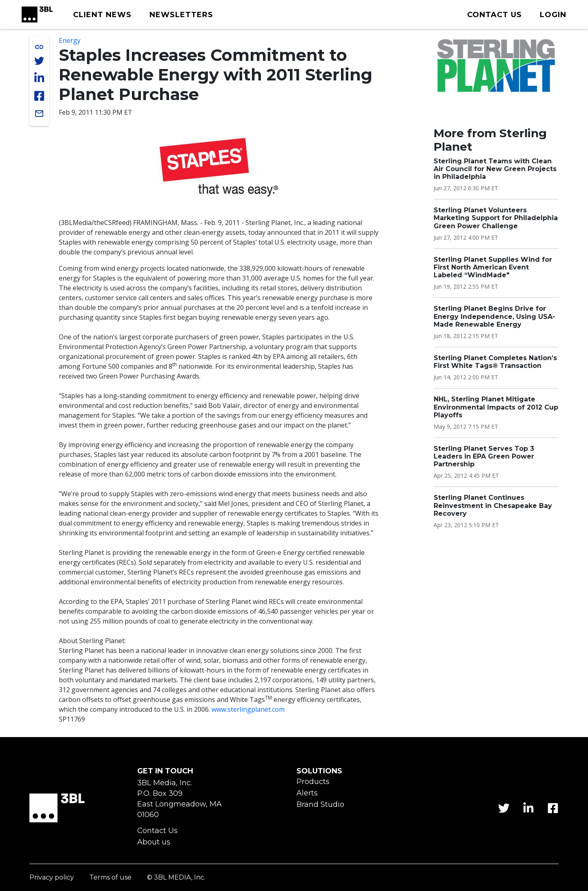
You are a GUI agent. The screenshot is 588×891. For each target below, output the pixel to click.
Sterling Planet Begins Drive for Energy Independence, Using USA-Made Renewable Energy (494, 316)
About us (154, 842)
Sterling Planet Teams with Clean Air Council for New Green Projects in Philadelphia (495, 169)
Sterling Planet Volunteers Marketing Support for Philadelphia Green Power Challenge (496, 218)
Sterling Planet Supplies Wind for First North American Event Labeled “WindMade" (493, 267)
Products (313, 782)
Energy (70, 40)
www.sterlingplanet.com (248, 709)
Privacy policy (52, 878)
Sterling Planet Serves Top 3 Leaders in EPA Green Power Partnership (484, 456)
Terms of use (110, 878)
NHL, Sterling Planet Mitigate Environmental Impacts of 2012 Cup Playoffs (496, 407)
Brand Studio (320, 805)
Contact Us (157, 831)
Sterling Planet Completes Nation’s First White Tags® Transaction (495, 362)
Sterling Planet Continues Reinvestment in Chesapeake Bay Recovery (493, 505)
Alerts (307, 793)
